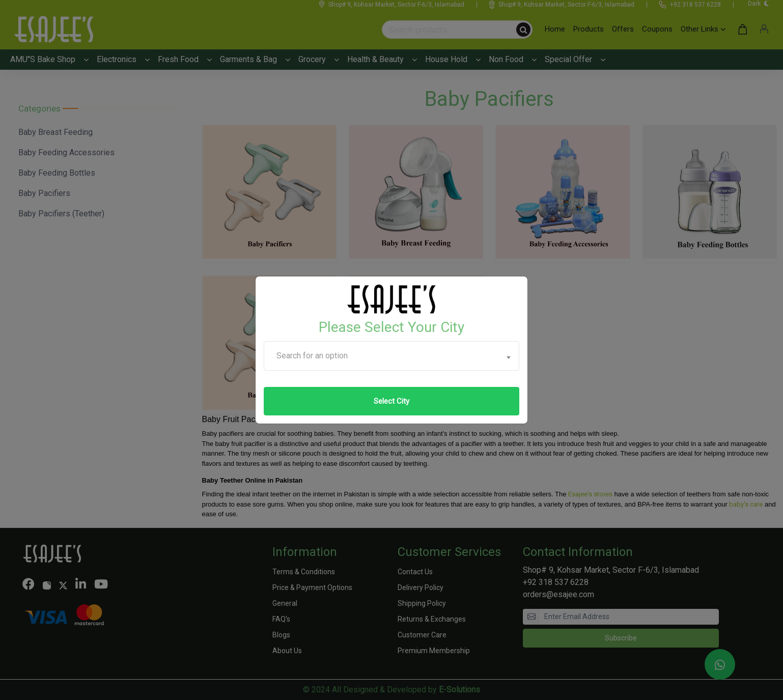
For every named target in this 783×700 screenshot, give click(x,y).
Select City (391, 401)
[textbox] (391, 356)
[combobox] (391, 356)
